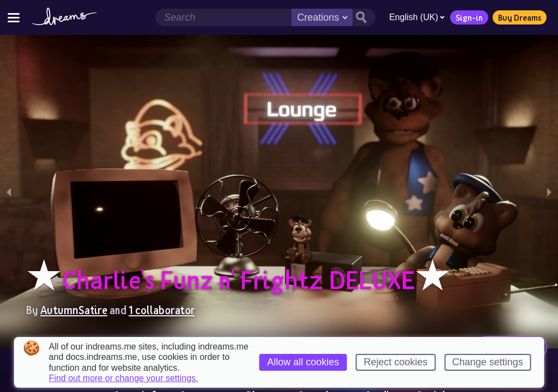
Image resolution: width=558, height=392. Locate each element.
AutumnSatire (74, 310)
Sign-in (469, 17)
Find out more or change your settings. (124, 378)
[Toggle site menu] (14, 17)
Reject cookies (395, 362)
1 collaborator (162, 310)
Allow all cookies (303, 362)
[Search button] (364, 17)
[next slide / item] (549, 192)
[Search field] (223, 17)
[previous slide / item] (9, 192)
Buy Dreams (520, 17)
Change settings (488, 362)
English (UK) (417, 17)
